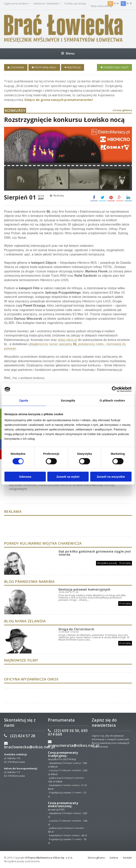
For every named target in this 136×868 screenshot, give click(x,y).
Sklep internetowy (101, 6)
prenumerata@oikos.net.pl (74, 745)
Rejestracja (73, 67)
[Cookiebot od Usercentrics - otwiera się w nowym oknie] (115, 389)
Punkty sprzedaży (75, 4)
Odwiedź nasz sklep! (114, 67)
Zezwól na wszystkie (111, 477)
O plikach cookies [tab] (112, 400)
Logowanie (16, 67)
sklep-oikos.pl (67, 340)
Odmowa (25, 477)
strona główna (122, 110)
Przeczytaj (125, 563)
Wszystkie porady (107, 563)
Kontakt (127, 858)
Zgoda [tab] (24, 400)
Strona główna (96, 858)
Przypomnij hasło (44, 67)
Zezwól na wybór (68, 477)
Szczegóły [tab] (68, 400)
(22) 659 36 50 (67, 730)
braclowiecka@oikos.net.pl (29, 747)
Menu (68, 53)
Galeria (114, 858)
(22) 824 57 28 (23, 736)
